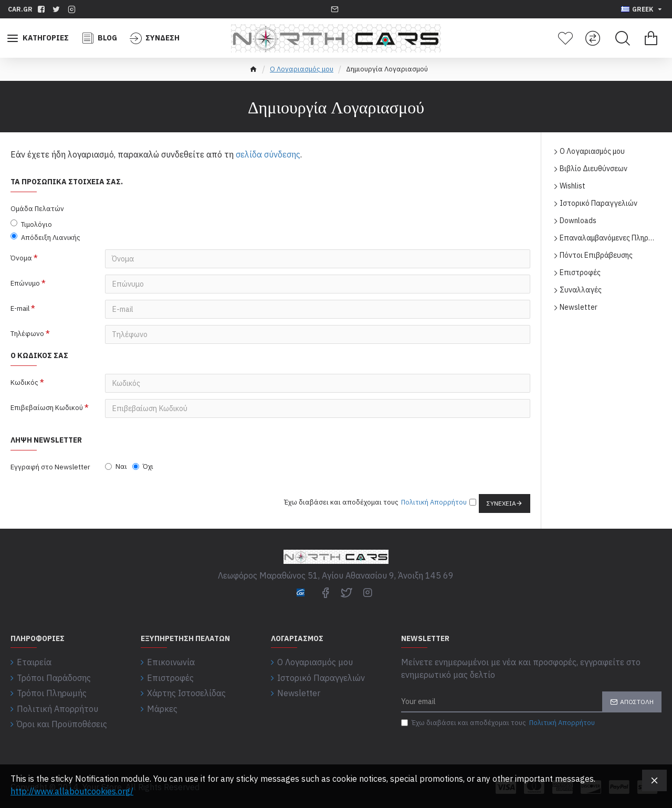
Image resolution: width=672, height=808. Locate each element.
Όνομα (21, 258)
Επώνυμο (25, 283)
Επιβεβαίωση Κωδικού (47, 408)
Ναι (116, 466)
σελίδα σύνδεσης (268, 154)
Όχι (143, 466)
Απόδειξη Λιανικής (45, 237)
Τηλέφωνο (27, 334)
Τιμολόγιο (31, 224)
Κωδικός (24, 382)
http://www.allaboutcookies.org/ (72, 791)
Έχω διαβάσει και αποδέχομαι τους (499, 723)
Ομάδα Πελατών (37, 209)
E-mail (20, 308)
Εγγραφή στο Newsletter (50, 467)
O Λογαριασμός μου (302, 69)
